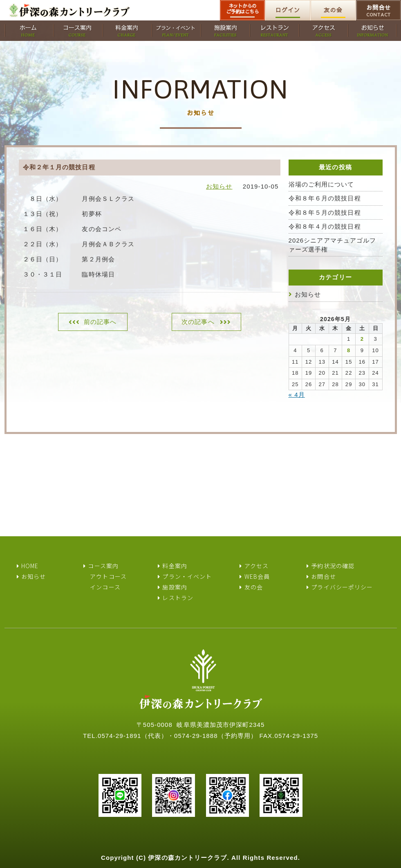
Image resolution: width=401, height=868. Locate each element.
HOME (30, 566)
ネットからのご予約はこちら (243, 9)
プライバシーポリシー (342, 587)
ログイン (288, 10)
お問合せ (379, 11)
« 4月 (297, 395)
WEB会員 (257, 576)
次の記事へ (198, 322)
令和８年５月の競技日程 (325, 213)
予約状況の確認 (333, 566)
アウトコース (108, 576)
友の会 (333, 10)
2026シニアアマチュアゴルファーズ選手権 (333, 245)
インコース (105, 587)
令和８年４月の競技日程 (325, 226)
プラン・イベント (187, 576)
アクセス (257, 566)
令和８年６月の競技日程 (325, 198)
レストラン (178, 598)
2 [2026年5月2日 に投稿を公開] (362, 339)
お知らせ (219, 186)
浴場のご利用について (321, 184)
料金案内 (175, 566)
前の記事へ (100, 322)
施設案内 (175, 587)
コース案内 (103, 566)
